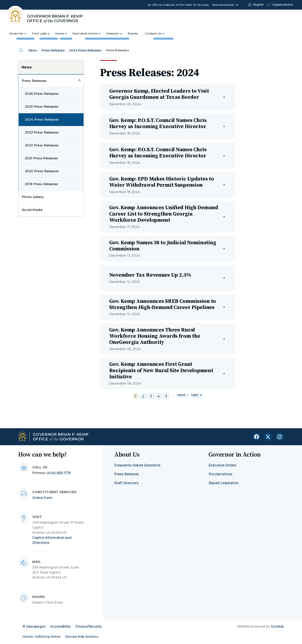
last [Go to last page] (197, 395)
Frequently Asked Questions (137, 465)
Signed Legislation (224, 483)
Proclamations (221, 474)
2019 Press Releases (41, 184)
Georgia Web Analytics (82, 636)
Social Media (32, 210)
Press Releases (53, 50)
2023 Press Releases (42, 132)
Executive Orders (223, 465)
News (33, 50)
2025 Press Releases (42, 107)
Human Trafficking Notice (42, 636)
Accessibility (61, 626)
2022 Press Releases (42, 145)
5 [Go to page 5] (166, 396)
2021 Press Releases (41, 158)
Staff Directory (126, 483)
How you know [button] (223, 5)
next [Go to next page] (183, 395)
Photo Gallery (33, 197)
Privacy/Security (89, 626)
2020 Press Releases (42, 171)
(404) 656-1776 (59, 473)
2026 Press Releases (42, 94)
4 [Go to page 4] (159, 396)
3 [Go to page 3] (151, 396)
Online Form (42, 498)
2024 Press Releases (85, 50)
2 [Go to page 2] (143, 396)
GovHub (277, 626)
